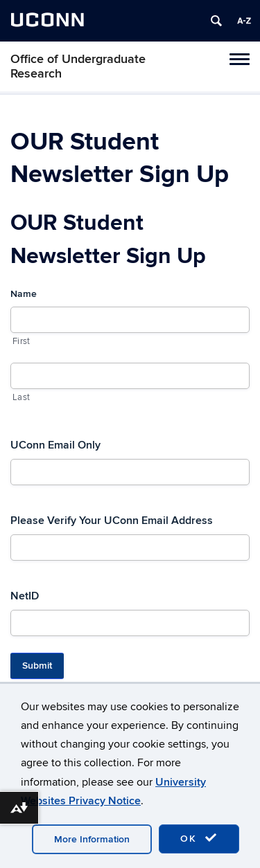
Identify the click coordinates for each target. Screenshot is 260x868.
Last (21, 397)
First (21, 341)
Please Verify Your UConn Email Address (112, 521)
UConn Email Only (55, 445)
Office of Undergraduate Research (78, 66)
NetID (25, 596)
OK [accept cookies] (199, 838)
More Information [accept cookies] (92, 839)
